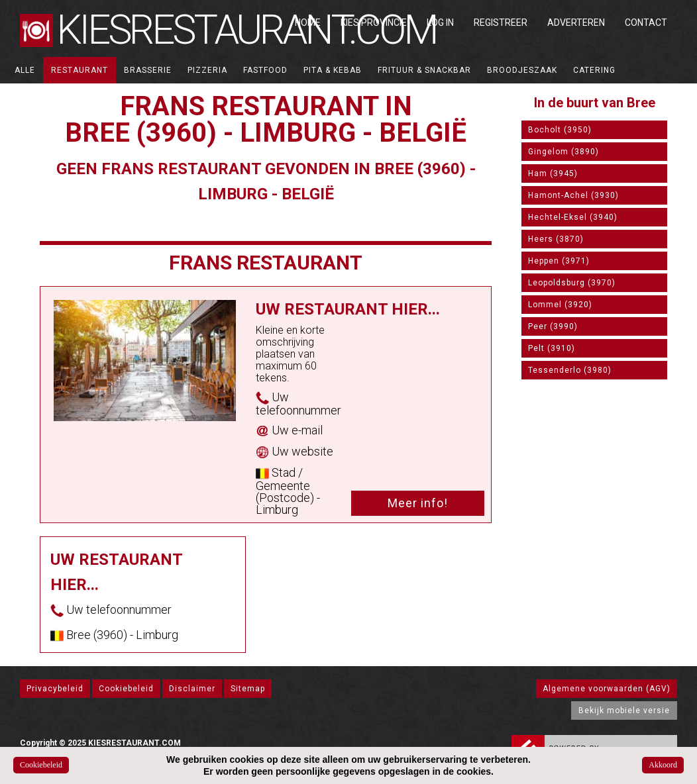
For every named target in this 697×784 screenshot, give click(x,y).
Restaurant (80, 70)
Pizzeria (207, 70)
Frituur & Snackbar (424, 70)
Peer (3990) (553, 326)
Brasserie (148, 70)
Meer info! (418, 503)
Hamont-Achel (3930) (573, 195)
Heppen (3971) (559, 261)
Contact (646, 23)
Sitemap (248, 689)
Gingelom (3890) (563, 152)
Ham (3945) (553, 173)
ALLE (25, 70)
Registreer (501, 23)
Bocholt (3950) (560, 130)
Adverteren (576, 23)
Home (308, 23)
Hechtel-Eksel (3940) (573, 217)
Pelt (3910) (552, 348)
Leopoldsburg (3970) (572, 283)
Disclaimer (192, 689)
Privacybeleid (55, 689)
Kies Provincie (374, 23)
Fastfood (265, 70)
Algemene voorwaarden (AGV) (607, 689)
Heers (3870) (556, 239)
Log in (440, 23)
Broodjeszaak (522, 70)
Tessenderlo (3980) (570, 370)
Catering (594, 70)
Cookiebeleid (126, 689)
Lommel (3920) (560, 305)
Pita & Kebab (333, 70)
